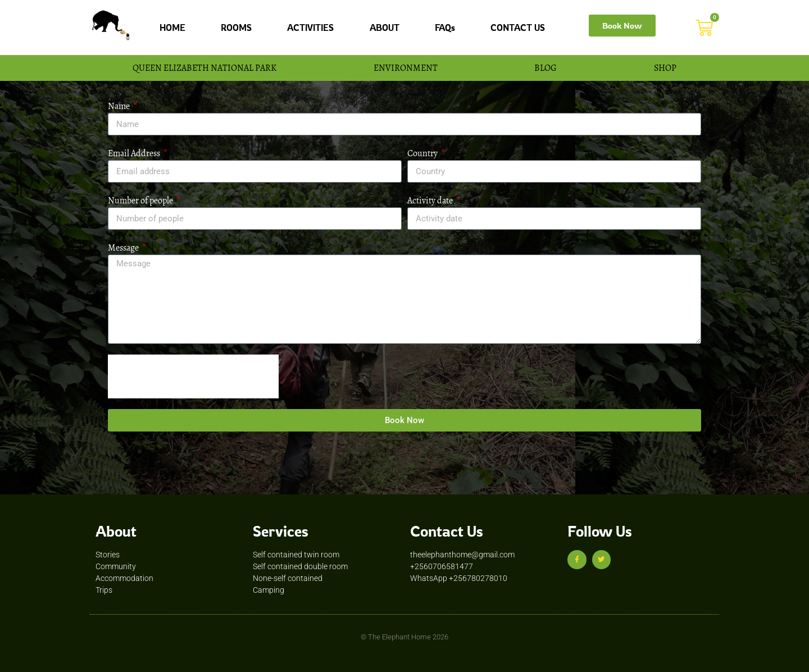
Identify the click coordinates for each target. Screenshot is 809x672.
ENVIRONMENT (406, 68)
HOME (172, 28)
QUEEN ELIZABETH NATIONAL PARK (204, 68)
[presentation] (193, 376)
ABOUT (385, 28)
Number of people (141, 200)
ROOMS (236, 28)
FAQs (445, 28)
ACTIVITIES (310, 28)
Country (423, 153)
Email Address (135, 153)
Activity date (431, 200)
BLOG (546, 68)
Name (120, 106)
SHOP (665, 68)
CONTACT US (518, 28)
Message (124, 248)
